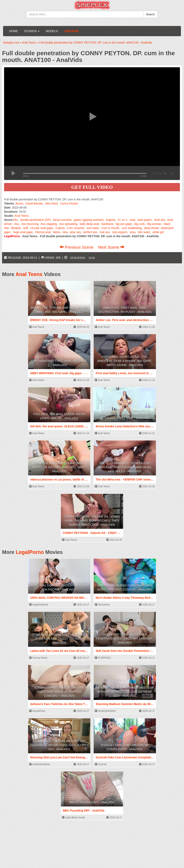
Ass (16, 224)
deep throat (151, 228)
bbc (15, 220)
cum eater (93, 228)
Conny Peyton (69, 203)
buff (26, 228)
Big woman (154, 224)
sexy (133, 232)
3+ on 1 (122, 220)
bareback (107, 224)
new (65, 232)
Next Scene (111, 247)
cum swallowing (132, 228)
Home (14, 31)
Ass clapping (49, 224)
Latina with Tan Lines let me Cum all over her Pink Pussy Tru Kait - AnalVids (59, 639)
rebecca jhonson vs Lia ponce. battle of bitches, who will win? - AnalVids (59, 467)
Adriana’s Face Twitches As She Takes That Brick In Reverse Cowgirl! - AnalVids (59, 692)
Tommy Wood (38, 658)
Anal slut (159, 220)
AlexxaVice (102, 605)
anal (132, 220)
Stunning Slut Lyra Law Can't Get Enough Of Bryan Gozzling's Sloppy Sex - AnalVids (59, 745)
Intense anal (43, 232)
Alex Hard (51, 203)
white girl (158, 232)
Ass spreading (68, 224)
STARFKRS (103, 658)
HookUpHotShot (105, 711)
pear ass (75, 232)
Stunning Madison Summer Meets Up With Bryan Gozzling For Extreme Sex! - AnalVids (125, 692)
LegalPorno (30, 552)
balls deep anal (89, 224)
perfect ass (90, 232)
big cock (139, 224)
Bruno (19, 203)
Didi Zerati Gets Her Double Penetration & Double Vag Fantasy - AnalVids (125, 639)
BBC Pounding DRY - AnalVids (92, 802)
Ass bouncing (30, 224)
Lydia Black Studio (74, 817)
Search (150, 14)
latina (56, 232)
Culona (60, 228)
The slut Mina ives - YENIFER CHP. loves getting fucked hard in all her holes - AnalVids (125, 467)
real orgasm (120, 232)
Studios (32, 31)
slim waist (144, 232)
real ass (105, 232)
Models (52, 31)
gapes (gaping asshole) (89, 220)
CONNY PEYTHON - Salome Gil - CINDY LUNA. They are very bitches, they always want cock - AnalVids (92, 521)
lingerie (111, 220)
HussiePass (37, 711)
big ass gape (124, 224)
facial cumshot (62, 220)
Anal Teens (22, 216)
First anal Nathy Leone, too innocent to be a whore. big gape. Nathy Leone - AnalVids (125, 361)
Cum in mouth (110, 228)
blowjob (16, 228)
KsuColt (101, 764)
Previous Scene (77, 247)
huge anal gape (23, 232)
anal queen (145, 220)
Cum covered (75, 228)
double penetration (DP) (36, 220)
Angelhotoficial (39, 605)
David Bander (34, 203)
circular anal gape (42, 228)
